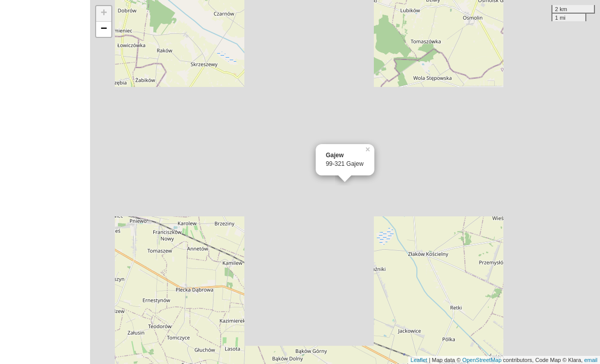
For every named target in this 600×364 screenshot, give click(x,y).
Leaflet (419, 360)
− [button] (104, 29)
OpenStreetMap (482, 360)
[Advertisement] (45, 182)
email (591, 360)
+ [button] (104, 14)
